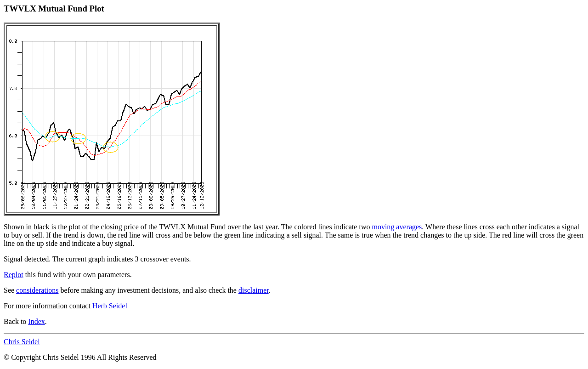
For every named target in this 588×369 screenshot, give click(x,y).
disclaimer (254, 290)
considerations (37, 290)
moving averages (397, 227)
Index (36, 321)
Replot (14, 275)
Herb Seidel (110, 306)
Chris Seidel (22, 342)
